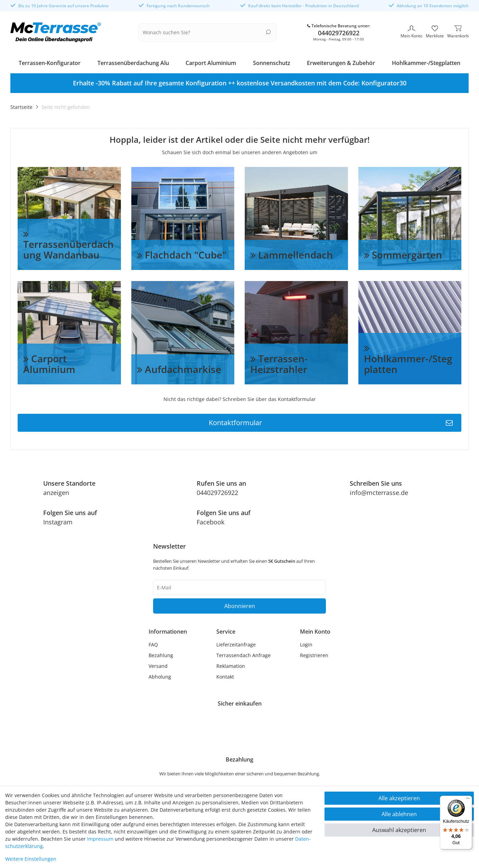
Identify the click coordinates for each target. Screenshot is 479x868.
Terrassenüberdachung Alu (133, 62)
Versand (158, 665)
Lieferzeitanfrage (236, 643)
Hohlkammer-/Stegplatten (426, 62)
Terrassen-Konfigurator (50, 62)
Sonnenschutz (272, 62)
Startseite (21, 106)
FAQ (153, 643)
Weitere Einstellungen (31, 859)
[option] (239, 82)
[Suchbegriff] (203, 32)
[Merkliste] (435, 32)
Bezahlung (161, 654)
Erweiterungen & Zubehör (341, 62)
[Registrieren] (315, 654)
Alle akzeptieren (399, 798)
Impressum (100, 839)
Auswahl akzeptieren (399, 830)
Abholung (160, 675)
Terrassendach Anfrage (243, 654)
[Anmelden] (315, 643)
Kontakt (225, 675)
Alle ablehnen (399, 814)
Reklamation (231, 665)
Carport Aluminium (211, 62)
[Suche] (268, 31)
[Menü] (468, 800)
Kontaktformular (331, 421)
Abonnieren (240, 605)
